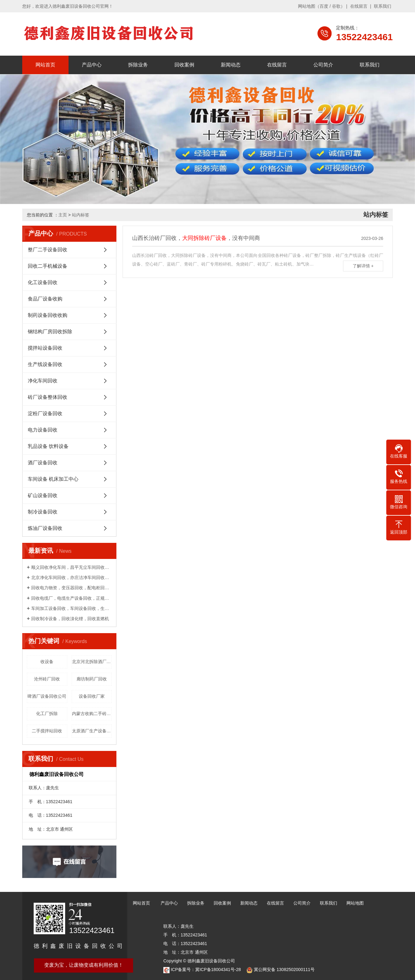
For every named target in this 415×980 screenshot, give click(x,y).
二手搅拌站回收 (47, 731)
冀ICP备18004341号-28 (218, 969)
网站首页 (45, 65)
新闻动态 (231, 65)
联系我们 (383, 6)
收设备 (47, 662)
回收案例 (184, 65)
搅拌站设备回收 (45, 348)
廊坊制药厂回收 (92, 679)
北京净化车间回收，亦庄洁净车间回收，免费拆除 (71, 577)
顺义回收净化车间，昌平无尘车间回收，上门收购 (71, 567)
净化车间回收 (43, 381)
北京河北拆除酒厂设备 (92, 662)
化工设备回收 (43, 282)
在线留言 (359, 6)
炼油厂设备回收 (45, 528)
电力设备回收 (43, 430)
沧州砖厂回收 (47, 679)
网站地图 (307, 6)
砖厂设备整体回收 (48, 397)
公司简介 (323, 65)
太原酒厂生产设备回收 (92, 731)
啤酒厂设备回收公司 (47, 696)
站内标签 (81, 215)
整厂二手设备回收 (48, 250)
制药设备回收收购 (48, 315)
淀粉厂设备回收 (45, 413)
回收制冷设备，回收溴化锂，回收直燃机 (70, 619)
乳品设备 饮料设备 (48, 446)
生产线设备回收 (45, 364)
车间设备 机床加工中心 (53, 479)
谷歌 (336, 6)
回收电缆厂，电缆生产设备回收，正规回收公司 (71, 598)
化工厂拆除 (47, 714)
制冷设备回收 (43, 512)
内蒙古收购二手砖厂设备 (92, 714)
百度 (324, 6)
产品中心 (92, 65)
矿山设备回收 (43, 495)
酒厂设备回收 (43, 463)
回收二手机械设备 (48, 266)
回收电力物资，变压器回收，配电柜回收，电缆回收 (71, 588)
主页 (63, 215)
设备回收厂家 (92, 696)
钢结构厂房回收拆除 (50, 332)
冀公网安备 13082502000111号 (284, 969)
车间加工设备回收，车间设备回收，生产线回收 (71, 608)
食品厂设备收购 (45, 299)
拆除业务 (138, 65)
